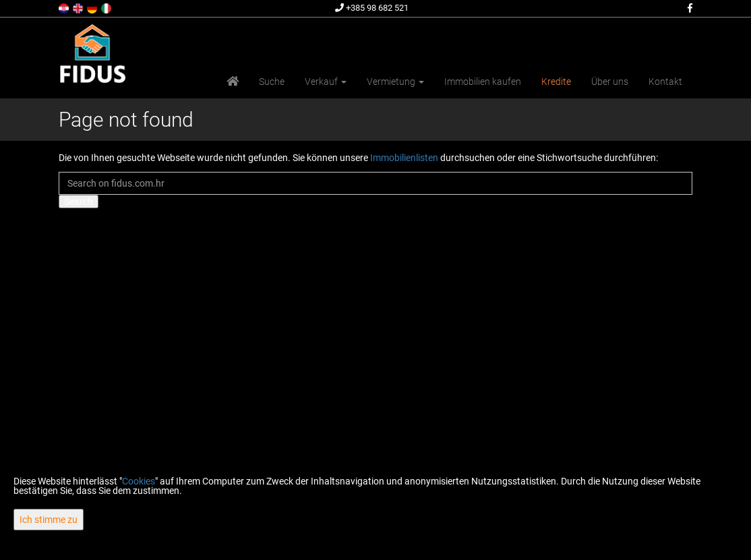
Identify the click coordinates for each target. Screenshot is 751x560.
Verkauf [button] (326, 82)
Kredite (556, 82)
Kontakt (665, 82)
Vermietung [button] (395, 82)
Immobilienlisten (404, 158)
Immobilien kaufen (483, 82)
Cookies (139, 481)
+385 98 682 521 (372, 8)
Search (79, 201)
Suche (272, 82)
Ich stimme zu (49, 520)
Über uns (610, 82)
